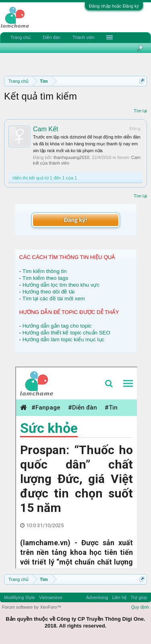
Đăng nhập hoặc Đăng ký (114, 6)
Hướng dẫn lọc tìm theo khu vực (61, 285)
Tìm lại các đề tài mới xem (54, 299)
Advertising (97, 597)
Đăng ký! (75, 220)
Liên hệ (119, 597)
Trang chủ (21, 37)
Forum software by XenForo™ (32, 607)
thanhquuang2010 (71, 157)
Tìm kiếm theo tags (45, 278)
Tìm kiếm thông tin (44, 271)
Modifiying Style (20, 597)
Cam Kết (46, 129)
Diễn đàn (52, 37)
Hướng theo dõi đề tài (49, 292)
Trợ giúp (139, 597)
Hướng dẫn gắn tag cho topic (57, 326)
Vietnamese (51, 597)
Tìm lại (140, 111)
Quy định (140, 607)
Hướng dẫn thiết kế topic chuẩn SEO (66, 333)
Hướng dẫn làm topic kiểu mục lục (64, 339)
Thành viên (83, 37)
